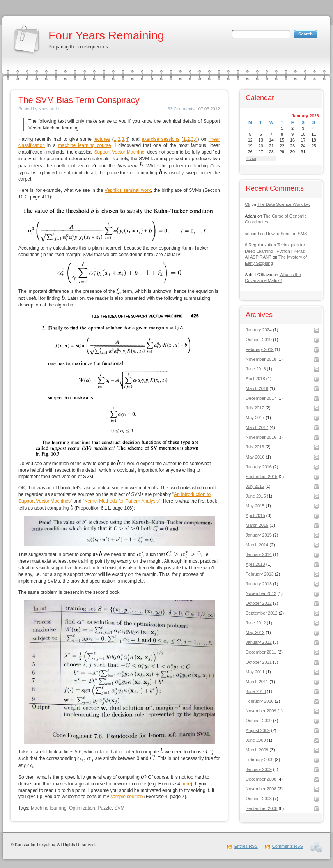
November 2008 (261, 789)
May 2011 (255, 672)
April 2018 (255, 379)
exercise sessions (160, 139)
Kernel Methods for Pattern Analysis (121, 501)
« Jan (251, 159)
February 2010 (260, 701)
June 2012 (256, 623)
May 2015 (255, 506)
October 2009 (259, 721)
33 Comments (181, 109)
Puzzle (105, 808)
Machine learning (49, 808)
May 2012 (255, 632)
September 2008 (262, 808)
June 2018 (256, 369)
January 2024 (259, 330)
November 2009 (261, 711)
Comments (288, 846)
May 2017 (255, 418)
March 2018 (257, 388)
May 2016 (255, 457)
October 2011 (259, 662)
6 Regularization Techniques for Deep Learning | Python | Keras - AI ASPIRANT (276, 251)
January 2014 (259, 554)
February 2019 (260, 349)
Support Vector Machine (119, 152)
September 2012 (262, 613)
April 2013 (255, 564)
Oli (247, 204)
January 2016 (259, 467)
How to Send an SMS (286, 234)
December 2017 (261, 398)
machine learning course (85, 145)
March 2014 (257, 545)
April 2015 (255, 515)
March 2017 (257, 427)
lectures (102, 139)
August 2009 (258, 730)
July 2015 (255, 486)
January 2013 (259, 584)
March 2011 (257, 682)
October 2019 (259, 340)
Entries (246, 846)
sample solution (127, 797)
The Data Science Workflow (284, 204)
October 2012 (259, 603)
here (186, 784)
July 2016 (255, 447)
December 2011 (261, 652)
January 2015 (259, 535)
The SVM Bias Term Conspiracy (79, 100)
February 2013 (260, 574)
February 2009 (260, 760)
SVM (119, 808)
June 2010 (256, 691)
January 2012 (259, 642)
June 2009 (256, 740)
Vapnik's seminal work (128, 190)
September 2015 (262, 477)
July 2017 (255, 408)
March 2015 (257, 525)
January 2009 (259, 769)
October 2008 (259, 799)
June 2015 (256, 496)
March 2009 (257, 750)
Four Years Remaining (106, 35)
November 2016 (261, 437)
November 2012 (261, 593)
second (252, 234)
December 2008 (261, 779)
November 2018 (261, 359)
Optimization (82, 808)
